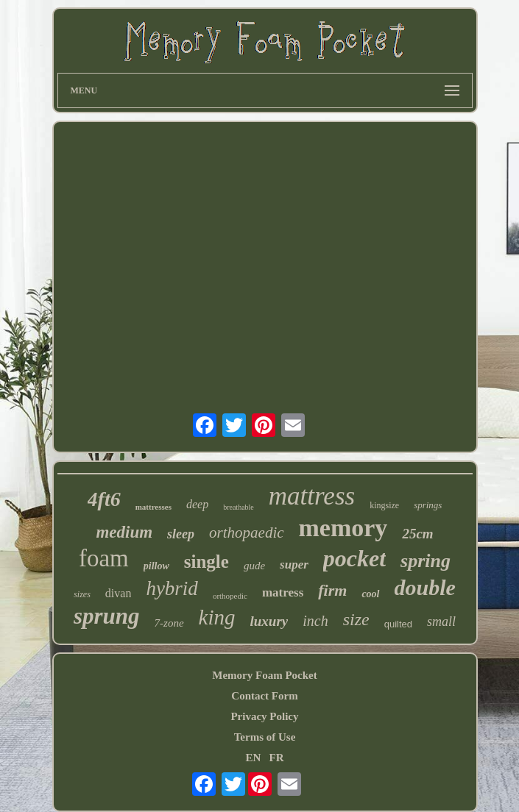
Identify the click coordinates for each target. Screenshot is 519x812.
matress (283, 592)
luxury (269, 621)
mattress (312, 496)
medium (124, 532)
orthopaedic (246, 533)
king (217, 617)
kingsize (384, 505)
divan (119, 593)
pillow (156, 566)
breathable (239, 507)
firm (332, 590)
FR (277, 758)
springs (428, 505)
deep (197, 504)
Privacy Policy (264, 716)
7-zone (169, 623)
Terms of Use (265, 737)
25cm (417, 534)
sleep (181, 534)
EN (253, 758)
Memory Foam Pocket (264, 675)
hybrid (172, 588)
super (294, 565)
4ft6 (104, 499)
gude (254, 566)
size (356, 619)
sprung (107, 616)
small (441, 622)
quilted (398, 624)
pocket (354, 558)
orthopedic (230, 596)
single (206, 562)
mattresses (153, 507)
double (425, 587)
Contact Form (264, 696)
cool (370, 594)
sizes (82, 594)
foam (104, 558)
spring (426, 561)
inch (315, 621)
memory (343, 528)
